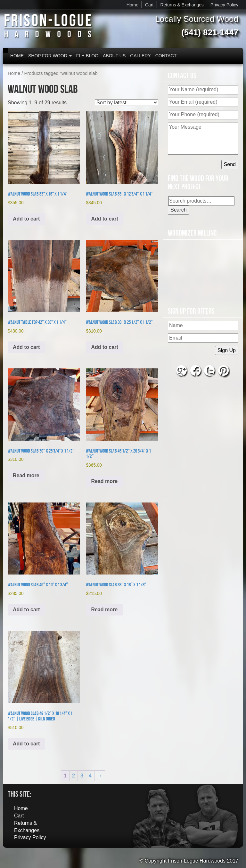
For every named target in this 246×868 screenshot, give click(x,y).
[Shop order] (127, 103)
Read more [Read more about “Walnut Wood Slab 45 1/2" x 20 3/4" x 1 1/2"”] (104, 481)
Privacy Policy (224, 5)
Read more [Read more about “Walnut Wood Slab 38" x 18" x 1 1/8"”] (104, 610)
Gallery (140, 56)
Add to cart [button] (26, 219)
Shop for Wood (50, 56)
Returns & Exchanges (182, 5)
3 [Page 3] (82, 776)
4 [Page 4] (90, 776)
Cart (149, 5)
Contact (166, 56)
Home (132, 5)
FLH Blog (87, 56)
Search (179, 210)
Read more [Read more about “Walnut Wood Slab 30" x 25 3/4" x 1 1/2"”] (26, 475)
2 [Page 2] (74, 776)
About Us (114, 56)
